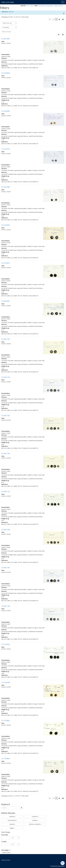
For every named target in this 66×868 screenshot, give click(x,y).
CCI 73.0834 (6, 758)
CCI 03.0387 (6, 111)
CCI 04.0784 (6, 187)
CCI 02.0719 (6, 149)
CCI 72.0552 (6, 644)
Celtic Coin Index (8, 2)
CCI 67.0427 (6, 263)
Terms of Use (6, 860)
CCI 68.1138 (6, 530)
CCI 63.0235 (6, 225)
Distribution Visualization (46, 6)
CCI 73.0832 (6, 721)
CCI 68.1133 (6, 339)
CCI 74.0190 (6, 682)
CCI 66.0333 (6, 301)
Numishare (61, 866)
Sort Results (7, 32)
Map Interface (59, 6)
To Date (4, 841)
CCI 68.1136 (6, 453)
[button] (59, 19)
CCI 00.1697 (6, 39)
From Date (5, 835)
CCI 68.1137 (6, 492)
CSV (28, 6)
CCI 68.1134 (6, 377)
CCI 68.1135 (6, 416)
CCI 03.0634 (6, 73)
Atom (32, 6)
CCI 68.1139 (6, 568)
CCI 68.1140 (6, 606)
